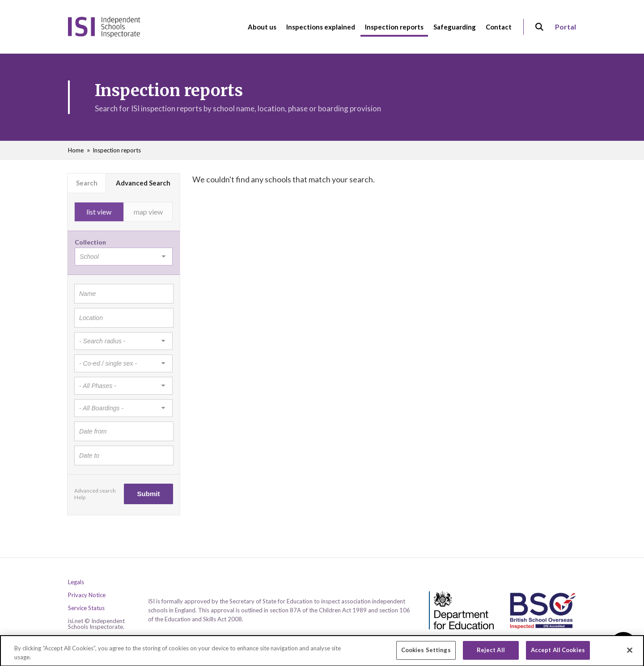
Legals (76, 582)
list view (99, 212)
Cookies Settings (426, 653)
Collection (90, 242)
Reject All (491, 653)
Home (76, 150)
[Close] (630, 653)
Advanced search (95, 491)
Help (80, 497)
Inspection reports (117, 150)
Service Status (86, 608)
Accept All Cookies (558, 653)
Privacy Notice (87, 595)
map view (148, 212)
